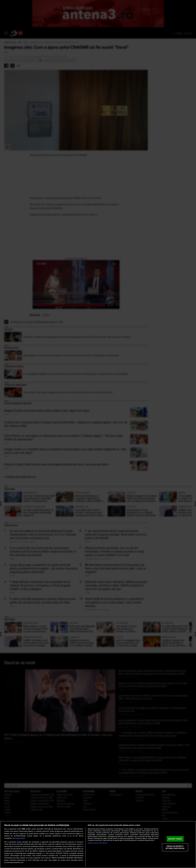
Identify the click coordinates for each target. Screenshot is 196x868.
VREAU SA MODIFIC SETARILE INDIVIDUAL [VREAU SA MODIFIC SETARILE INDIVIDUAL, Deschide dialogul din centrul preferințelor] (175, 847)
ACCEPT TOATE (175, 839)
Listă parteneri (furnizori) (97, 843)
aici (44, 853)
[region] (98, 845)
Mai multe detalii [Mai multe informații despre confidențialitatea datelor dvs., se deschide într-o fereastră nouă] (19, 838)
